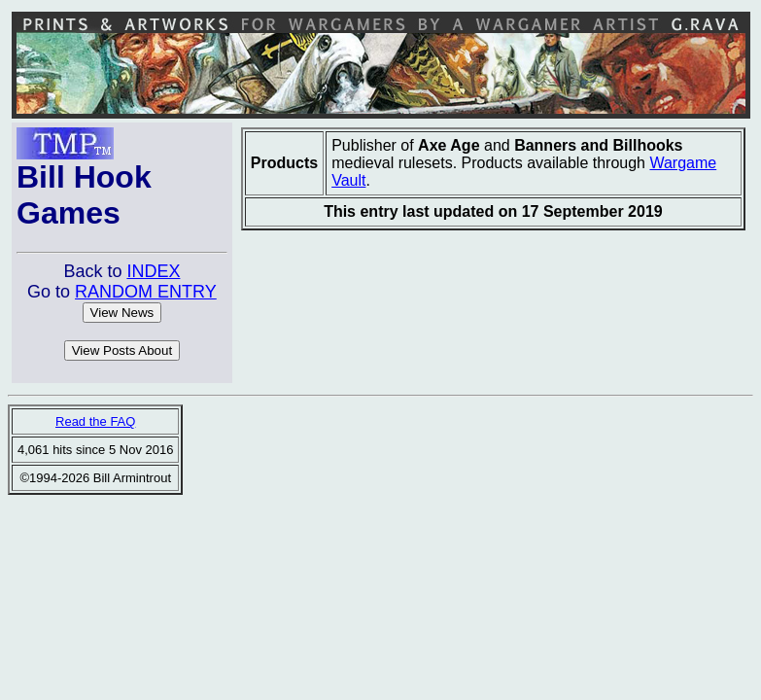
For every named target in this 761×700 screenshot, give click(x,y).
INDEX (153, 271)
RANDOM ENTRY (146, 292)
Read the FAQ (95, 421)
